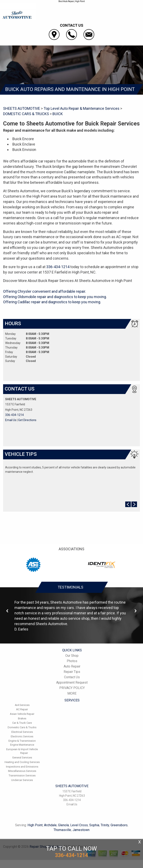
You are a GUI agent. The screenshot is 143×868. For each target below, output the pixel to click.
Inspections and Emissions (22, 767)
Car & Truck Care (22, 723)
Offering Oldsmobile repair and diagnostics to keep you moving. (55, 297)
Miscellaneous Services (22, 771)
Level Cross (79, 825)
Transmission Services (22, 775)
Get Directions (27, 420)
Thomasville (62, 830)
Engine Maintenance (22, 745)
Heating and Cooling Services (22, 762)
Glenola (63, 825)
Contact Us (72, 677)
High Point (35, 825)
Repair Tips (72, 672)
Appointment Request (72, 682)
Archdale (50, 825)
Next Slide (134, 504)
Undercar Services (22, 780)
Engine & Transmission (22, 741)
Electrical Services (22, 732)
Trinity (105, 825)
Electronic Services (22, 736)
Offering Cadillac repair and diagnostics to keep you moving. (52, 302)
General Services (22, 758)
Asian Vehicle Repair (22, 714)
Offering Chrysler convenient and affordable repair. (45, 291)
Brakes (22, 718)
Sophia (94, 825)
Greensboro (119, 825)
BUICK (58, 114)
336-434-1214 (58, 267)
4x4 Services (22, 705)
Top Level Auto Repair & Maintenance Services (82, 108)
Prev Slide (128, 504)
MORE (72, 693)
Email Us (11, 420)
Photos (72, 661)
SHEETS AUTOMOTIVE (22, 108)
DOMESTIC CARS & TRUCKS (26, 114)
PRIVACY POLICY (72, 688)
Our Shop (72, 656)
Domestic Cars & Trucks (22, 727)
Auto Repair (72, 666)
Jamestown (81, 830)
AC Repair (22, 709)
